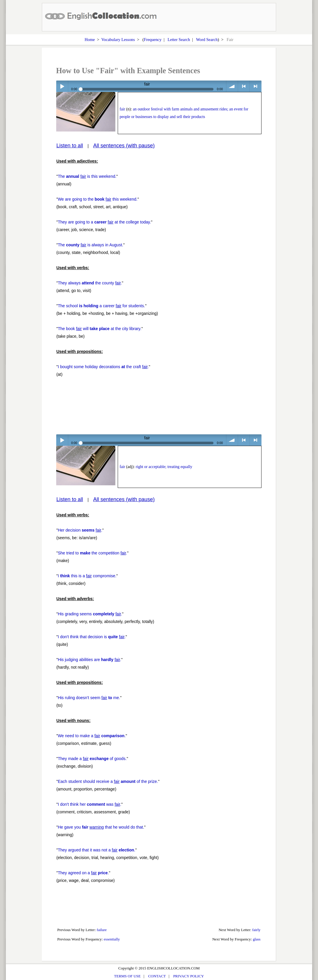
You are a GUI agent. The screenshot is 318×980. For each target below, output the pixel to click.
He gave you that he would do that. (101, 827)
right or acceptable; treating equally (164, 467)
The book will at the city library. (99, 329)
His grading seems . (90, 614)
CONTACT (157, 976)
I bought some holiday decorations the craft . (103, 367)
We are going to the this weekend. (98, 199)
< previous (244, 86)
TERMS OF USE (128, 976)
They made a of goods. (92, 759)
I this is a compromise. (87, 576)
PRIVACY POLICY (188, 976)
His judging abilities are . (89, 660)
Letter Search (179, 40)
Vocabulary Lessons (118, 40)
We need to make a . (92, 736)
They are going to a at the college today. (104, 222)
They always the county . (90, 283)
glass (257, 939)
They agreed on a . (83, 873)
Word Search (207, 40)
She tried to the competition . (92, 553)
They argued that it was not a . (96, 850)
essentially (112, 939)
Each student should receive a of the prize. (108, 781)
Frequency (153, 40)
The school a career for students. (101, 306)
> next (255, 86)
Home (90, 40)
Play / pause (62, 86)
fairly (256, 930)
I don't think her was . (89, 804)
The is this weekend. (87, 176)
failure (102, 930)
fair (122, 109)
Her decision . (80, 530)
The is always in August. (90, 245)
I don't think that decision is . (92, 637)
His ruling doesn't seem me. (89, 698)
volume (232, 86)
